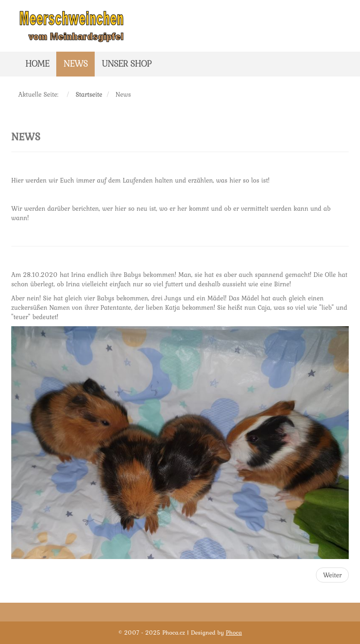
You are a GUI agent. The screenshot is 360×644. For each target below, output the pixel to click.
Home (37, 63)
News (75, 63)
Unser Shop (127, 63)
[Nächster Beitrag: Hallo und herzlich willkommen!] (332, 575)
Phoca (234, 632)
